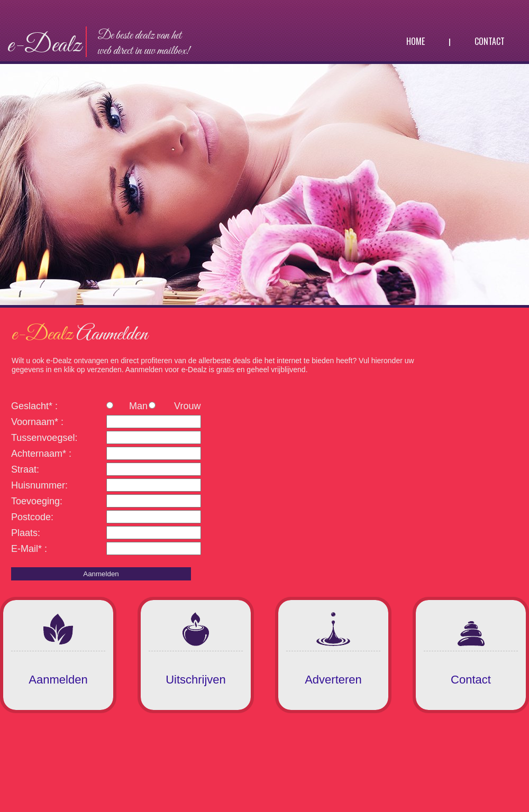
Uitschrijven (196, 680)
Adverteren (333, 680)
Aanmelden (58, 680)
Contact (490, 41)
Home (416, 41)
